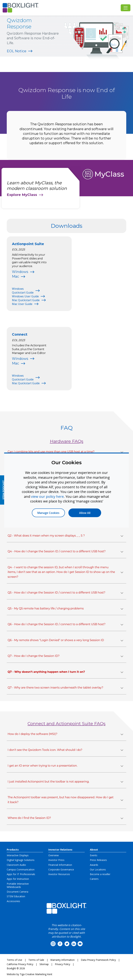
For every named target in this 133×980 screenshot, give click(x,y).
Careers (94, 879)
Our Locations (98, 869)
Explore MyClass (22, 195)
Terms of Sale (36, 960)
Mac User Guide (22, 304)
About (94, 849)
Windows (20, 272)
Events (94, 855)
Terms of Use (14, 960)
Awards (94, 865)
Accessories (13, 901)
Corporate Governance (61, 869)
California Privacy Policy (20, 964)
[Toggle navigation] (126, 8)
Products (13, 849)
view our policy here (47, 496)
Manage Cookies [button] (48, 513)
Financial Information (60, 865)
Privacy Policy (63, 964)
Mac (15, 276)
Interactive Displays (18, 855)
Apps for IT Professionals (21, 874)
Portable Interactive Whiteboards (18, 885)
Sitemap (44, 964)
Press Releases (98, 860)
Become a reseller (100, 874)
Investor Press (56, 860)
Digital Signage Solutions (21, 860)
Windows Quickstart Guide (23, 291)
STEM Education (16, 896)
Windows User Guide (25, 296)
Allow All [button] (85, 513)
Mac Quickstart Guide (26, 300)
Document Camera (17, 892)
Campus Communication (21, 869)
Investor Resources (59, 874)
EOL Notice (17, 51)
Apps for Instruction (18, 879)
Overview (54, 855)
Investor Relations (60, 849)
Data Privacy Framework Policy (98, 960)
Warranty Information (63, 960)
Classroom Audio (16, 865)
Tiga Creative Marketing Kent (36, 974)
